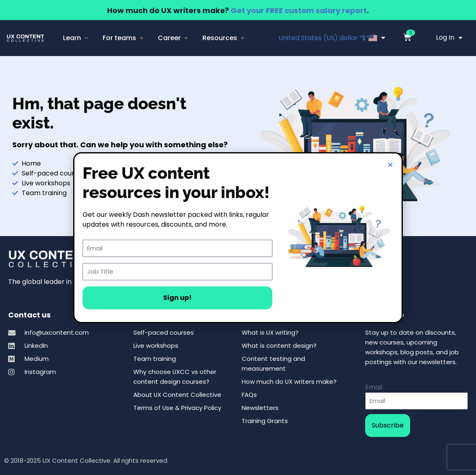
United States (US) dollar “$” (332, 38)
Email (374, 387)
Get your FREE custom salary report (299, 10)
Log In (449, 38)
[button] (390, 165)
